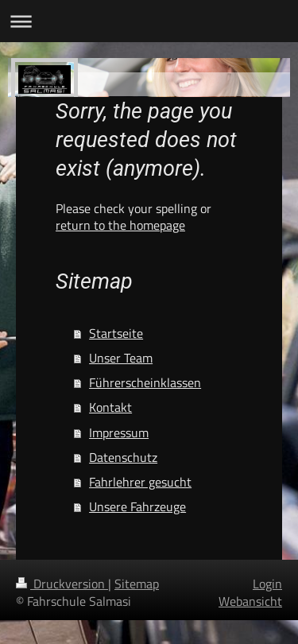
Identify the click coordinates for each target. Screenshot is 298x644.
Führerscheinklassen (145, 382)
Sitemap (137, 584)
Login (267, 584)
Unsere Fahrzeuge (137, 506)
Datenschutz (123, 457)
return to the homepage (120, 225)
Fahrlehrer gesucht (140, 482)
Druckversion (62, 584)
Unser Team (121, 358)
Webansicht (250, 601)
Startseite (116, 333)
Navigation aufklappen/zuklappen (149, 21)
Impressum (119, 433)
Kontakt (110, 407)
